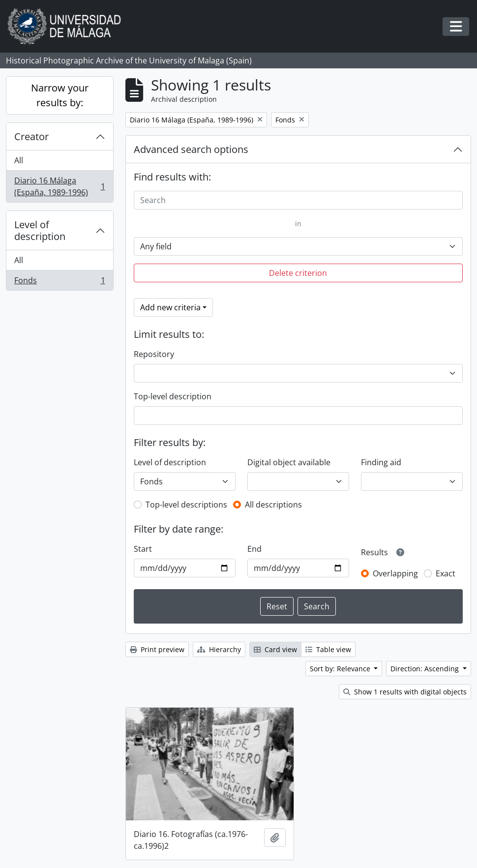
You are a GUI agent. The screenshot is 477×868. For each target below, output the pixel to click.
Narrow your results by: (60, 95)
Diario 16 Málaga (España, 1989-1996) (60, 186)
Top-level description (173, 396)
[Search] (298, 200)
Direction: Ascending (426, 669)
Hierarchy (219, 649)
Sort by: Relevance (341, 669)
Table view (328, 649)
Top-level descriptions (186, 505)
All (19, 160)
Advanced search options (191, 149)
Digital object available (289, 462)
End (254, 549)
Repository (154, 354)
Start (143, 549)
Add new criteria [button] (170, 307)
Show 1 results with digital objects (405, 692)
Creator (31, 136)
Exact (446, 573)
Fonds (60, 282)
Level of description (40, 230)
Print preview (157, 649)
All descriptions (273, 505)
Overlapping (395, 573)
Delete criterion (298, 273)
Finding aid (381, 462)
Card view (275, 649)
